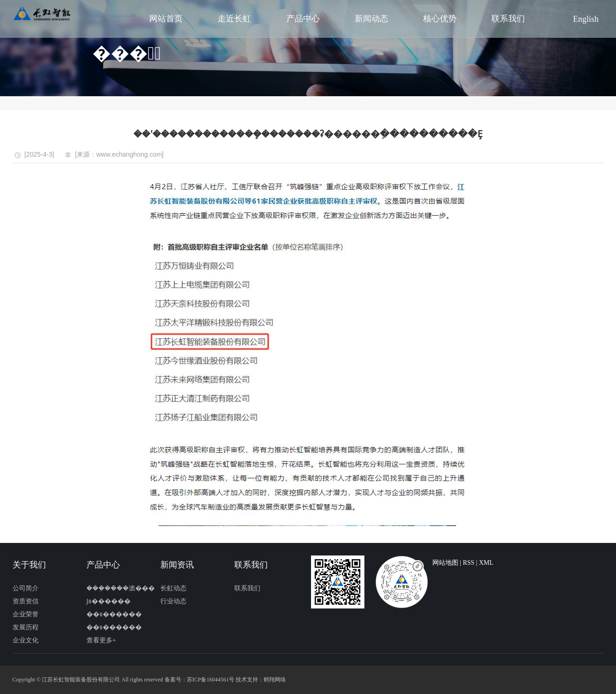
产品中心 (303, 19)
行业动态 (173, 601)
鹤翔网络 (275, 680)
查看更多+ (101, 640)
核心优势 (440, 19)
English (586, 19)
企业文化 (26, 640)
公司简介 (26, 588)
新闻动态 (371, 19)
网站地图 (445, 563)
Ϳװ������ (109, 601)
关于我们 (29, 565)
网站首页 (166, 19)
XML (486, 563)
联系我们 (508, 19)
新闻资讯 (177, 565)
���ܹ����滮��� (121, 588)
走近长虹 (234, 19)
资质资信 (26, 601)
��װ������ (114, 614)
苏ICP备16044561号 (211, 680)
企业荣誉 (26, 614)
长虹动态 (173, 588)
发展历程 (26, 627)
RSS (468, 563)
